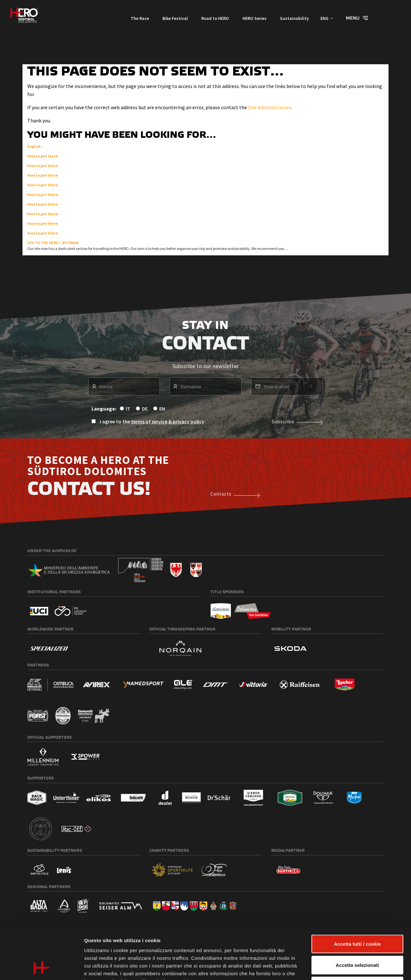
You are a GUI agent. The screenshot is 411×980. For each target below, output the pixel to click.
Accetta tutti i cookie (358, 896)
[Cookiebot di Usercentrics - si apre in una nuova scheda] (42, 967)
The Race (140, 18)
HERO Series (254, 18)
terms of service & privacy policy (168, 421)
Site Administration (270, 107)
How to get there (43, 156)
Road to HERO (215, 18)
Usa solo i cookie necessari (357, 938)
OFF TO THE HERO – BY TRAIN (53, 243)
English (34, 146)
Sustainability (294, 18)
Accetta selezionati (357, 917)
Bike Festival (175, 18)
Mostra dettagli (338, 967)
